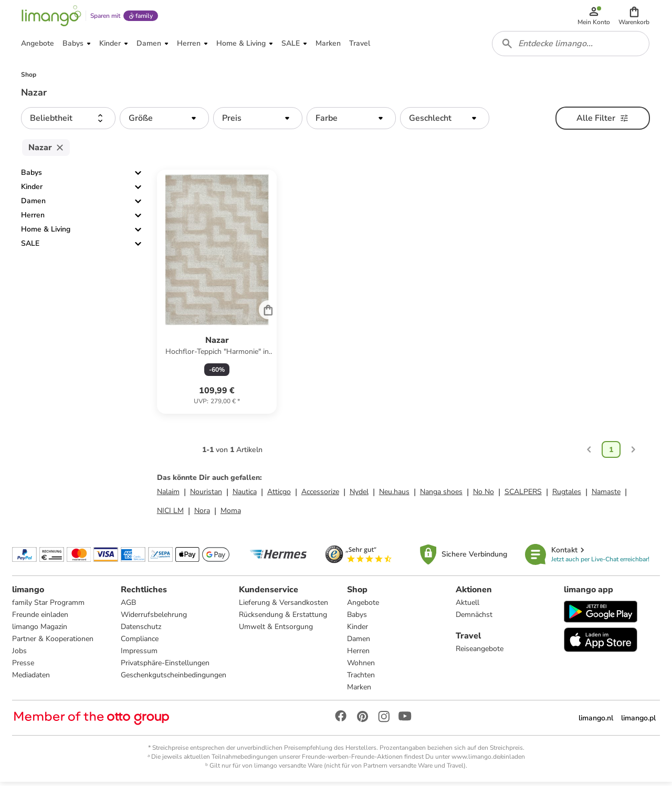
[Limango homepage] (51, 17)
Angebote (363, 606)
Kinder (32, 190)
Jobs (20, 654)
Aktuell (468, 606)
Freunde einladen (41, 618)
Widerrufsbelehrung (154, 618)
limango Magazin (40, 630)
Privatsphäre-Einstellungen (165, 667)
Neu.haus (394, 495)
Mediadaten (31, 679)
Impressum (139, 654)
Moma (231, 514)
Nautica (245, 495)
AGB (128, 606)
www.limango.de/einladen (488, 760)
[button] (634, 17)
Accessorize (320, 495)
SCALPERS (523, 495)
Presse (24, 667)
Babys (31, 176)
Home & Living (46, 233)
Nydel (359, 495)
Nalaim (168, 495)
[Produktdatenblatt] (217, 295)
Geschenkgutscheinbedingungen (174, 679)
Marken (359, 691)
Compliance (140, 642)
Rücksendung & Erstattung (283, 618)
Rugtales (567, 495)
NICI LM (170, 514)
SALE (30, 247)
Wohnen (361, 667)
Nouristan (206, 495)
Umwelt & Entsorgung (276, 630)
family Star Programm (49, 606)
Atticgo (279, 495)
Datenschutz (141, 630)
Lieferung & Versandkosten (283, 606)
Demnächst (474, 618)
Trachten (361, 679)
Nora (202, 514)
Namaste (606, 495)
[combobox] (571, 46)
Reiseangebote (480, 652)
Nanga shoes (441, 495)
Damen (33, 205)
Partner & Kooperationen (53, 642)
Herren (33, 219)
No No (484, 495)
